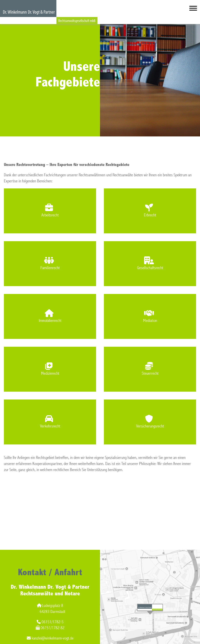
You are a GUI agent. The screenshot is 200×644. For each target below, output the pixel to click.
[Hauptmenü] (193, 9)
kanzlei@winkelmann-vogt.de (50, 638)
